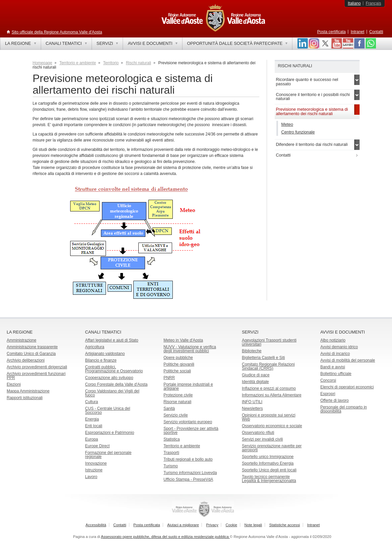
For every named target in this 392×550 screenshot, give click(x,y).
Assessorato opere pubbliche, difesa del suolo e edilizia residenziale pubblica (165, 537)
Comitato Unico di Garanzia (31, 354)
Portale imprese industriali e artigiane (188, 386)
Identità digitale (255, 382)
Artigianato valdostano (105, 354)
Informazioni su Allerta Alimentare (272, 395)
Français (373, 3)
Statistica (172, 439)
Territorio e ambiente (78, 63)
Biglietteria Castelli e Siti (264, 358)
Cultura (92, 402)
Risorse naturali (177, 402)
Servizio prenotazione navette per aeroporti (272, 448)
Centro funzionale (298, 132)
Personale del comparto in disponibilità (343, 409)
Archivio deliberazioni (26, 360)
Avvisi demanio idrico (339, 347)
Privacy (212, 525)
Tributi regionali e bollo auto (188, 459)
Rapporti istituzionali (25, 398)
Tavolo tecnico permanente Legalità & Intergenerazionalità (269, 479)
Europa (92, 439)
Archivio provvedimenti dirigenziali (37, 367)
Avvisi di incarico (335, 354)
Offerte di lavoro (334, 400)
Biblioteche (252, 351)
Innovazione (96, 463)
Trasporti (171, 453)
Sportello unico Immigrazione (268, 457)
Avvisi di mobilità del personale (348, 360)
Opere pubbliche (178, 358)
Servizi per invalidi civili (263, 439)
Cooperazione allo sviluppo (109, 378)
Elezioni (14, 384)
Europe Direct (97, 446)
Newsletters (252, 408)
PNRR (169, 378)
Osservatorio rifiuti (258, 433)
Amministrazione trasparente (32, 347)
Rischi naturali (139, 63)
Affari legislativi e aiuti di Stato (112, 340)
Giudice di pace (256, 375)
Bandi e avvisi (333, 367)
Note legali (253, 525)
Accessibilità (96, 525)
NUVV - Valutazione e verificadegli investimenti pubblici (190, 349)
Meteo (287, 124)
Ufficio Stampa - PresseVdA (188, 479)
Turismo (171, 466)
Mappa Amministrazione (28, 391)
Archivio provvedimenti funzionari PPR (36, 376)
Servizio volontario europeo (188, 422)
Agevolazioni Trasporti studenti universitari (269, 342)
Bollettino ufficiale (336, 374)
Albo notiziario (333, 340)
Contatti (376, 32)
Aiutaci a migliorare (183, 525)
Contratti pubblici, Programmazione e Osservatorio (114, 369)
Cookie (231, 525)
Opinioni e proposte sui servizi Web (269, 417)
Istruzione (94, 470)
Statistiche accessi (284, 525)
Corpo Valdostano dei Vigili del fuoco (112, 393)
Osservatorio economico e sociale (272, 426)
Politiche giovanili (179, 364)
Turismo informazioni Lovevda (190, 473)
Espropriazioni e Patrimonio (110, 433)
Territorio (111, 63)
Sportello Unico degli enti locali (269, 470)
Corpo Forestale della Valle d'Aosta (116, 384)
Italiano (354, 3)
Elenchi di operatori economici (347, 387)
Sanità (169, 408)
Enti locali (94, 426)
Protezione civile (178, 395)
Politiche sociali (177, 371)
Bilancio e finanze (101, 360)
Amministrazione (22, 340)
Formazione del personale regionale (108, 455)
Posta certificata (331, 32)
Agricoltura (95, 347)
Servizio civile (176, 415)
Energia (92, 419)
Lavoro (91, 477)
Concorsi (328, 380)
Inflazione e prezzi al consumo (269, 388)
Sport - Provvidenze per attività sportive (191, 431)
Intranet (357, 32)
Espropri (328, 394)
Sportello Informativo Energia (268, 463)
